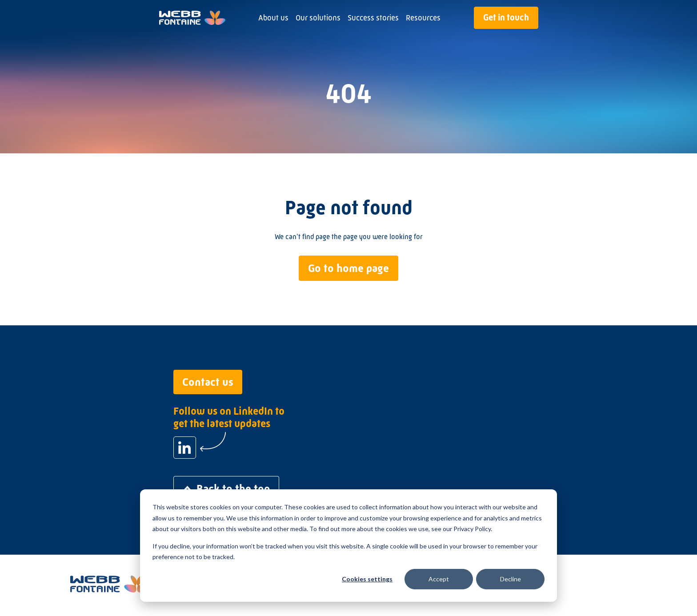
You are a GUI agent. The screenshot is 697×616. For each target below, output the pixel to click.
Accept (439, 579)
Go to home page (348, 268)
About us (273, 18)
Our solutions (318, 18)
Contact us (208, 382)
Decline (511, 579)
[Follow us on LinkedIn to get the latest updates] (185, 448)
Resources (423, 18)
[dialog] (348, 546)
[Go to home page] (192, 18)
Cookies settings (367, 579)
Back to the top (226, 489)
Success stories (373, 18)
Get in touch (506, 18)
